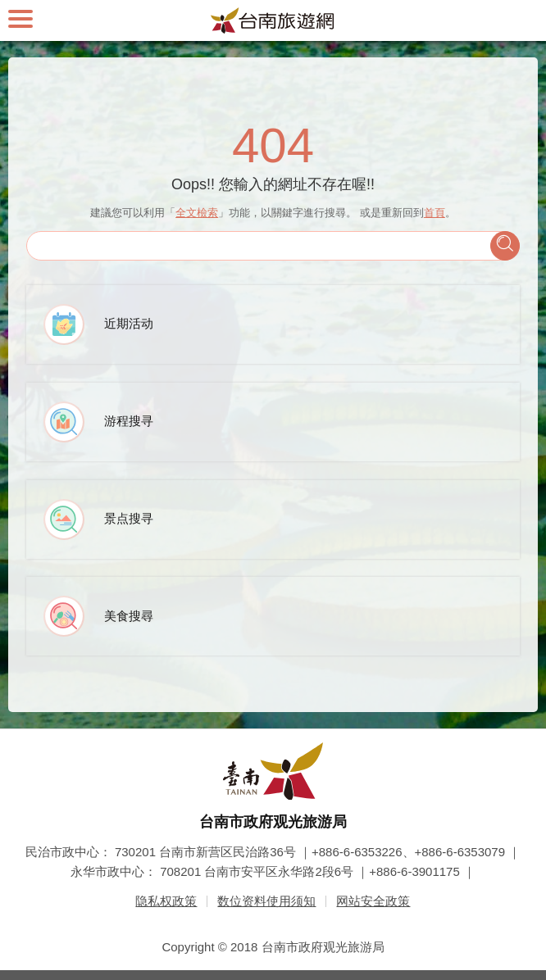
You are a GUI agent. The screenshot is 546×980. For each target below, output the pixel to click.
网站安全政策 (373, 901)
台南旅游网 (273, 20)
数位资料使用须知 (266, 901)
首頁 (435, 213)
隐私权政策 (166, 901)
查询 (505, 246)
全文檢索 (197, 213)
